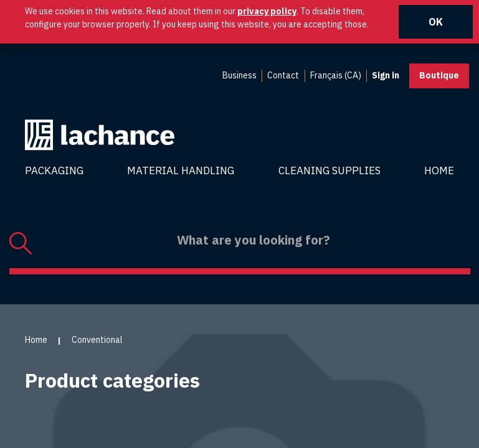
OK (436, 22)
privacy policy (267, 11)
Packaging (54, 170)
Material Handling (181, 170)
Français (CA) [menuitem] (336, 75)
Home (439, 170)
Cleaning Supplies (330, 170)
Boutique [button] (439, 75)
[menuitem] (239, 76)
